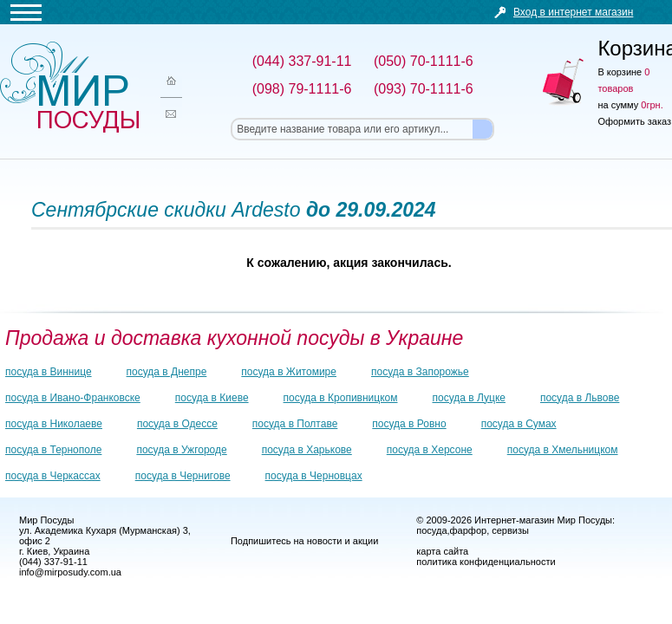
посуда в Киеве (212, 398)
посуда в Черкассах (53, 476)
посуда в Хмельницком (563, 450)
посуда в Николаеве (54, 424)
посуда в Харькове (307, 450)
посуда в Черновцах (314, 476)
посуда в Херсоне (430, 450)
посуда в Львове (580, 398)
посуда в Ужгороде (181, 450)
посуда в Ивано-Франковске (73, 398)
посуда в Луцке (469, 398)
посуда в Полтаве (295, 424)
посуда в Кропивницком (341, 398)
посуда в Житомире (289, 372)
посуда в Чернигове (183, 476)
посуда (431, 530)
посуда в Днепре (167, 372)
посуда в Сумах (519, 424)
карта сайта (442, 551)
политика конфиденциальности (486, 562)
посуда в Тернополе (53, 450)
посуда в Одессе (177, 424)
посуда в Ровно (409, 424)
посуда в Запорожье (420, 372)
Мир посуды (69, 87)
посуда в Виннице (49, 372)
